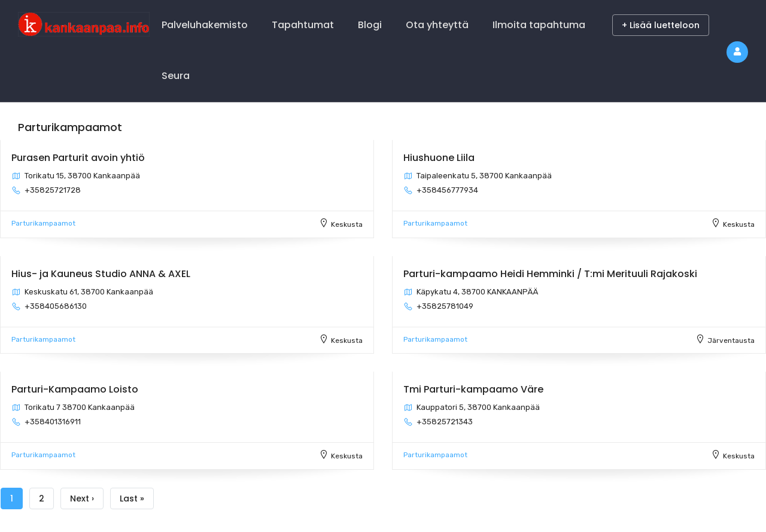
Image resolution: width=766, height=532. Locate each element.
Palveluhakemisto (205, 25)
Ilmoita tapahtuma (539, 25)
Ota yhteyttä (437, 25)
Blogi (370, 25)
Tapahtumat (303, 25)
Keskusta (347, 224)
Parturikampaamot (43, 223)
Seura (176, 76)
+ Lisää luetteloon (661, 25)
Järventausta (731, 341)
